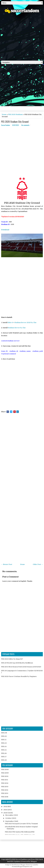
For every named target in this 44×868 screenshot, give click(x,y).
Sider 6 (10, 322)
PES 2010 (5, 776)
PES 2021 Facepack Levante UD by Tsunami (21, 824)
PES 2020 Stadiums (15, 114)
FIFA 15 (4, 750)
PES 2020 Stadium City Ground (15, 122)
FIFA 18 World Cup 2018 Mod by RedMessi (17, 663)
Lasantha (35, 865)
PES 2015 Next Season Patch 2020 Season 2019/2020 (21, 667)
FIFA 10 (4, 736)
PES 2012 (5, 783)
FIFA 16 (4, 753)
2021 (6, 810)
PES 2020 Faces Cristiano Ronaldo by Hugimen (19, 676)
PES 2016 (5, 797)
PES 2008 (5, 769)
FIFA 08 (4, 733)
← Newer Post (7, 564)
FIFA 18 (4, 760)
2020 (6, 813)
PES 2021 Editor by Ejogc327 (12, 659)
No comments (25, 125)
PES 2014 (5, 790)
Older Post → (38, 564)
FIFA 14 (4, 746)
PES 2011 (5, 780)
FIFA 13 (4, 743)
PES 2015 (5, 793)
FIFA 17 (4, 757)
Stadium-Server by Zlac (17, 328)
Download (5, 230)
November (10, 815)
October (9, 818)
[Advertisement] (22, 36)
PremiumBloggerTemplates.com (22, 867)
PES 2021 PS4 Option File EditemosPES (20, 832)
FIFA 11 (4, 740)
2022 (6, 806)
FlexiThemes (16, 865)
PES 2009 (5, 773)
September (10, 821)
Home (4, 114)
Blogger (34, 861)
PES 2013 (5, 787)
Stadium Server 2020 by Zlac (26, 322)
